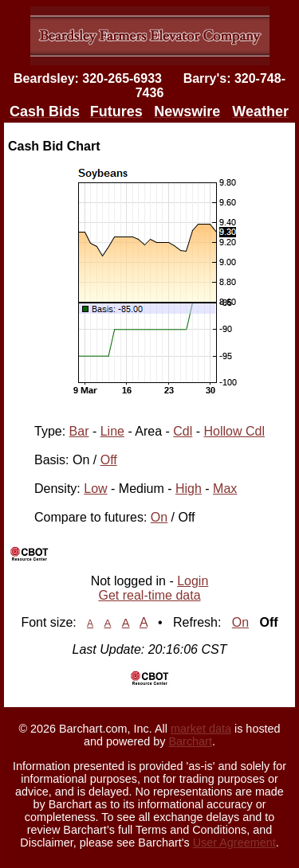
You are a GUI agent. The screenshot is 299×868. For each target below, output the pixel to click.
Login (193, 581)
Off (109, 460)
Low (95, 489)
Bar (79, 431)
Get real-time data (149, 595)
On (159, 517)
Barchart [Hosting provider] (191, 741)
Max (225, 489)
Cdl (183, 431)
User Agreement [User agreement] (234, 843)
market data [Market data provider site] (201, 729)
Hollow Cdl (234, 431)
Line (112, 431)
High (189, 489)
